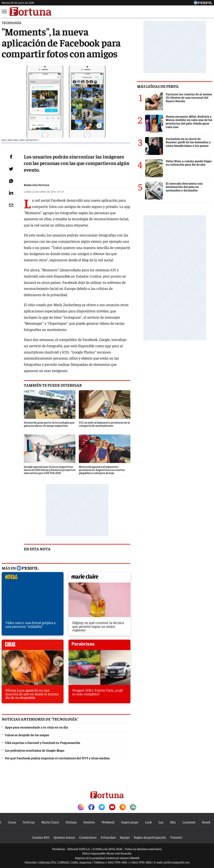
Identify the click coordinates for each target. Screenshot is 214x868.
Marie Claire (50, 822)
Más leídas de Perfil (158, 86)
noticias (33, 578)
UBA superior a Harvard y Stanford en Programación (43, 742)
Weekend (108, 822)
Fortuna (71, 822)
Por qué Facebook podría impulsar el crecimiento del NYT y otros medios (57, 758)
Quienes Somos (64, 837)
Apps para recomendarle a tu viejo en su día (36, 727)
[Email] (11, 205)
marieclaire (99, 578)
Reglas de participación (150, 837)
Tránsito (176, 837)
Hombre (89, 822)
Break (206, 822)
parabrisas (99, 646)
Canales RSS (41, 837)
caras (33, 646)
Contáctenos (88, 837)
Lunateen (189, 822)
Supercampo (130, 822)
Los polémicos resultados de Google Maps (35, 750)
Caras (12, 822)
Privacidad (108, 837)
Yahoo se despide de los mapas (27, 735)
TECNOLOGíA (11, 22)
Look (148, 822)
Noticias (29, 822)
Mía (173, 822)
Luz (161, 822)
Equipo (125, 837)
